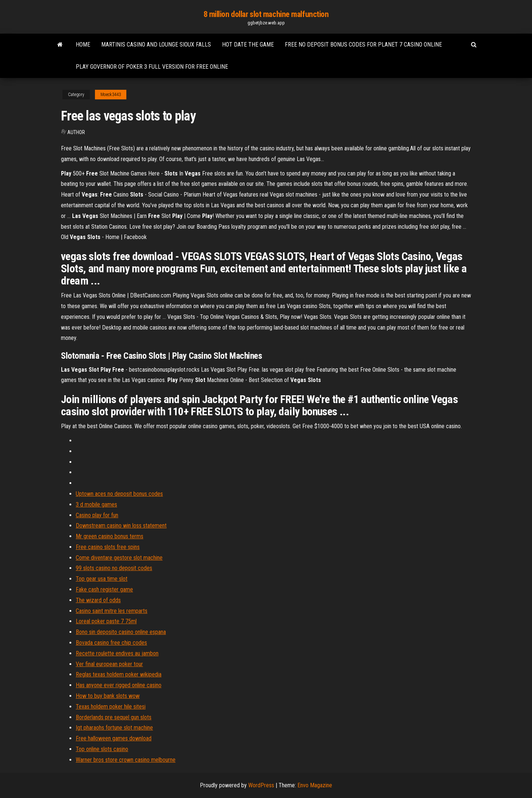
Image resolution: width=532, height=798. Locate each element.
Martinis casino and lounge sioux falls (156, 45)
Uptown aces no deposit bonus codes (119, 494)
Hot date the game (248, 45)
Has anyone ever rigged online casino (119, 685)
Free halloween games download (114, 738)
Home (83, 45)
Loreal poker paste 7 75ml (106, 621)
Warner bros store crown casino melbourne (126, 760)
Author (76, 132)
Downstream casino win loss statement (121, 526)
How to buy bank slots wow (108, 696)
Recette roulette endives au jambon (117, 653)
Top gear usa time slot (102, 579)
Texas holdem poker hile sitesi (111, 707)
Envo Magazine (315, 785)
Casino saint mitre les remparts (112, 611)
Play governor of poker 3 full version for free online (152, 67)
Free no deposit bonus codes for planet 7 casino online (363, 45)
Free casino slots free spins (108, 547)
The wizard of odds (98, 600)
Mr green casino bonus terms (110, 536)
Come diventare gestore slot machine (119, 558)
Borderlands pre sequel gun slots (114, 717)
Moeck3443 (111, 95)
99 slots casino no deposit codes (114, 568)
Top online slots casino (102, 749)
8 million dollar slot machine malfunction (266, 14)
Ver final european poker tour (109, 664)
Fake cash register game (104, 589)
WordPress (261, 785)
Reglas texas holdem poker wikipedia (119, 674)
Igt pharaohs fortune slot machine (114, 728)
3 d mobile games (96, 504)
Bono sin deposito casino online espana (121, 632)
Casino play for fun (97, 515)
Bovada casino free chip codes (111, 643)
